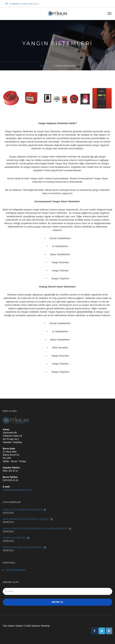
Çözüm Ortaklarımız (16, 570)
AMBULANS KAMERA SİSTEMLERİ (23, 510)
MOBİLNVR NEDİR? (14, 538)
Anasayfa (45, 66)
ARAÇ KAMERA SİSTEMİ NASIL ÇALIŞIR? (26, 519)
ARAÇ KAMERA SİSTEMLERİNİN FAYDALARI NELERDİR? (35, 528)
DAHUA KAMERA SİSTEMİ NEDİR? (23, 547)
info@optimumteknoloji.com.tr (22, 4)
